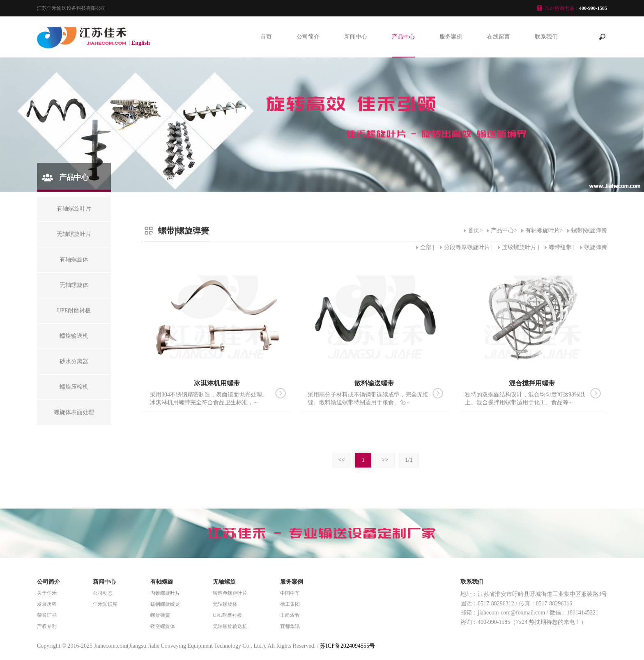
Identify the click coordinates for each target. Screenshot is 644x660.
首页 (266, 37)
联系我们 (546, 37)
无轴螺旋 (224, 582)
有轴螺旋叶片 (543, 230)
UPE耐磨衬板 (227, 615)
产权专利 (47, 626)
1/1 (409, 460)
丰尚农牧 (290, 615)
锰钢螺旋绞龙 (165, 604)
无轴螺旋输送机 (230, 626)
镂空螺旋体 (163, 626)
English (141, 43)
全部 (426, 247)
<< (342, 460)
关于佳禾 (47, 593)
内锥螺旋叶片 (165, 593)
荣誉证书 (47, 615)
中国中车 (290, 593)
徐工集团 (290, 604)
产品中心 (403, 37)
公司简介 (308, 37)
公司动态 (103, 593)
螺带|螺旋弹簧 (589, 230)
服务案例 (451, 37)
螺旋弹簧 (596, 247)
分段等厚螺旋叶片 (467, 247)
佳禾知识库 (105, 604)
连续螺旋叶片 (519, 247)
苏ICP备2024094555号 (347, 646)
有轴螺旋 (162, 582)
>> (385, 460)
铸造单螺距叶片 (230, 593)
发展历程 (47, 604)
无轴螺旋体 (225, 604)
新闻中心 (356, 37)
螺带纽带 (560, 247)
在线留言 (499, 37)
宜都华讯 (290, 626)
